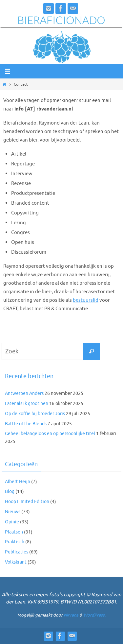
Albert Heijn (18, 482)
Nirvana (71, 615)
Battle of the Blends (26, 424)
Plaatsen (14, 532)
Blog (10, 491)
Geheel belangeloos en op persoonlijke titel (50, 434)
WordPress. (94, 615)
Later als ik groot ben (27, 404)
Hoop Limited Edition (27, 502)
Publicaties (17, 552)
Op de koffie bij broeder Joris (35, 414)
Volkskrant (16, 562)
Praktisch (15, 542)
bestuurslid (86, 300)
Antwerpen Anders (24, 393)
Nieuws (13, 512)
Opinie (12, 522)
